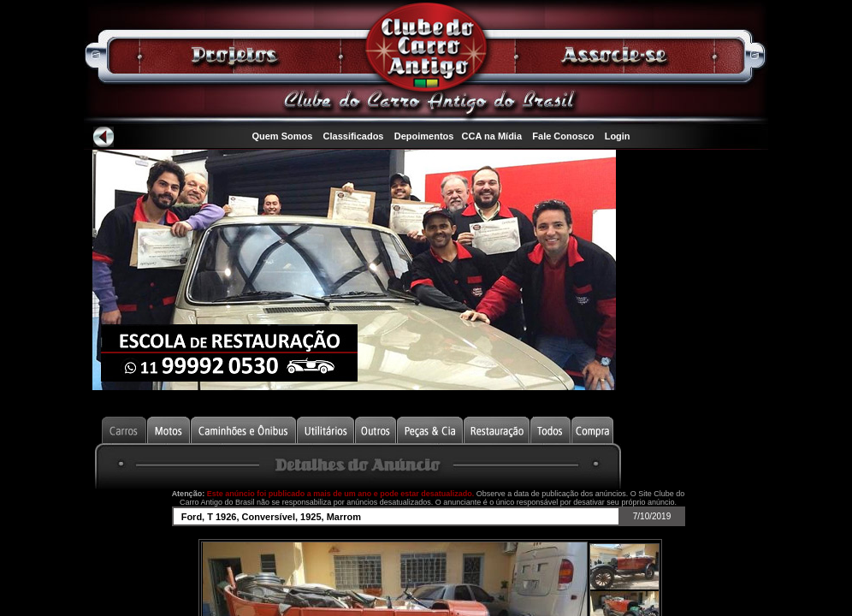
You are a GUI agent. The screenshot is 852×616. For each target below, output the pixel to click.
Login (618, 136)
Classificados (354, 136)
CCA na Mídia (492, 136)
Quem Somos (282, 136)
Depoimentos (424, 136)
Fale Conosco (563, 136)
